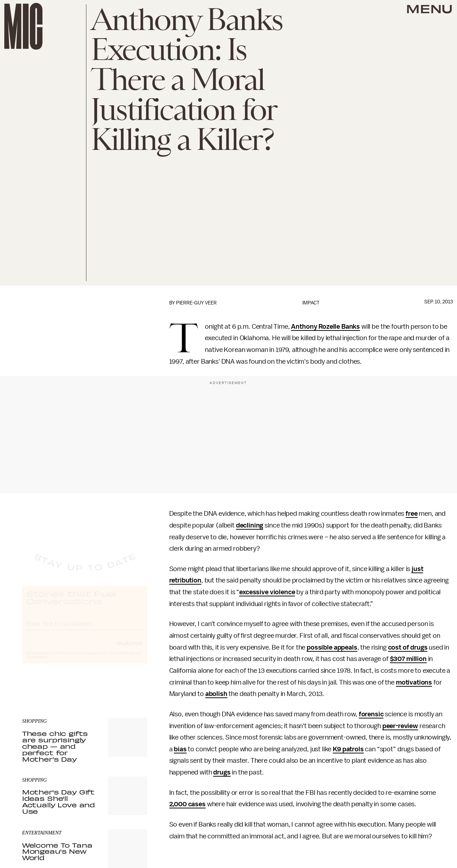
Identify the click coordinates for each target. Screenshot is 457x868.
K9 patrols (348, 749)
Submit (130, 649)
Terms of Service (122, 660)
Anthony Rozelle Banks (325, 327)
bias (180, 749)
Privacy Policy (37, 663)
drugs (222, 772)
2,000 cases (187, 804)
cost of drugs (408, 647)
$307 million (408, 659)
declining (250, 525)
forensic (371, 714)
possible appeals (332, 647)
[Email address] (85, 629)
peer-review (400, 726)
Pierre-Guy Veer (196, 303)
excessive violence (267, 592)
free (411, 514)
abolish (216, 694)
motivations (414, 682)
